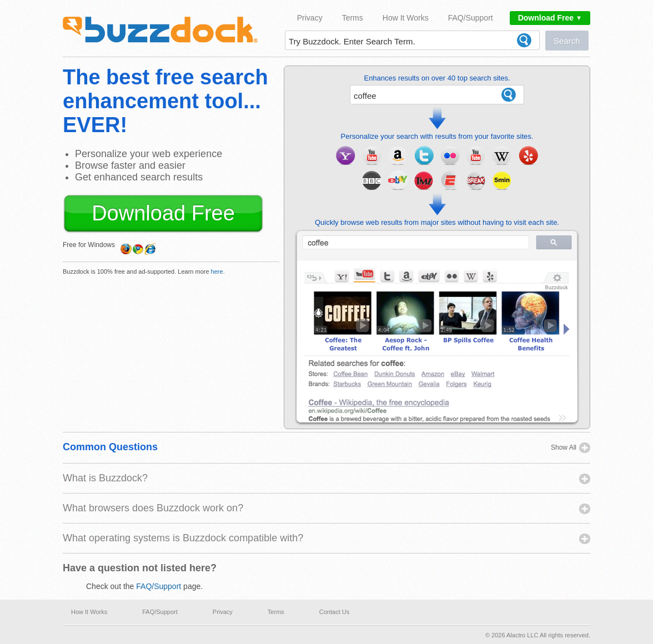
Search (567, 41)
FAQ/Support (471, 18)
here (217, 271)
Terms (353, 18)
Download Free (550, 18)
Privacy (310, 18)
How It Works (406, 18)
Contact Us (334, 612)
